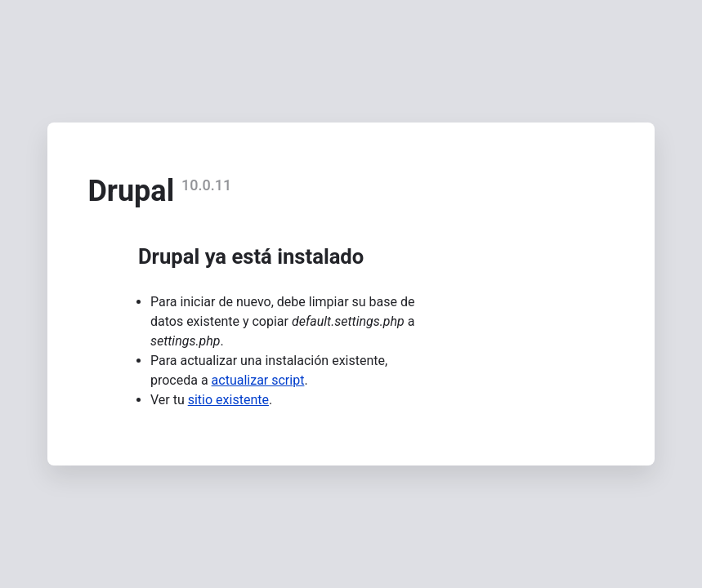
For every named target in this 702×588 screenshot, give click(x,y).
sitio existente (228, 400)
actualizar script (258, 380)
